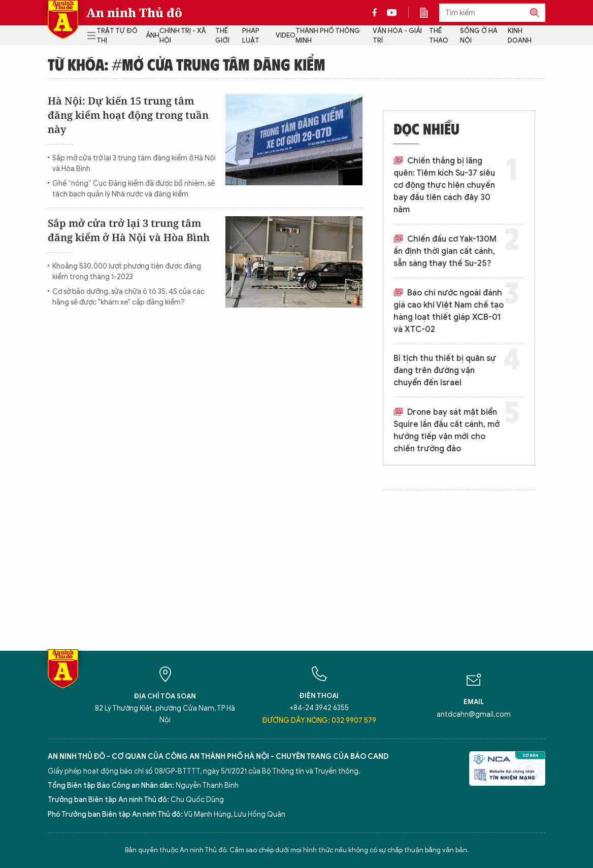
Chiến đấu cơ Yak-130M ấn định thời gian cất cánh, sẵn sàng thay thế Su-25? (445, 251)
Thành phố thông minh (328, 36)
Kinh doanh (520, 36)
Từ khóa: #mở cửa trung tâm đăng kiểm (187, 64)
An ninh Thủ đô (134, 13)
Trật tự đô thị (117, 36)
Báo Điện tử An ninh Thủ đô (63, 20)
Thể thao (439, 36)
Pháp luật (251, 36)
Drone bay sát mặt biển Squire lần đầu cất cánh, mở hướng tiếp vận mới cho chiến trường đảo (447, 430)
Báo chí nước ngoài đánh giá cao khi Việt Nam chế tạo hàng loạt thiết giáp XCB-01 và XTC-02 (449, 311)
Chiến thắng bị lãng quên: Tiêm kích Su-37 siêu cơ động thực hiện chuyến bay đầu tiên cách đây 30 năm (444, 185)
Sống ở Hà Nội (479, 36)
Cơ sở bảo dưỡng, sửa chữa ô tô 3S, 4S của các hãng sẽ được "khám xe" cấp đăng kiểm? (128, 297)
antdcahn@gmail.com (474, 714)
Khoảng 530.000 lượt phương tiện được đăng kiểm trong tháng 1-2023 (127, 272)
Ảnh (153, 35)
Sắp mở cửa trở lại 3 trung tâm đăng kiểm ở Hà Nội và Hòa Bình (134, 163)
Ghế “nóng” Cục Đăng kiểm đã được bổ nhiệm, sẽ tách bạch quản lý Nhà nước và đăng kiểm (134, 189)
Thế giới (222, 36)
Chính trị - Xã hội (183, 36)
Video (286, 35)
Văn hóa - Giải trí (397, 36)
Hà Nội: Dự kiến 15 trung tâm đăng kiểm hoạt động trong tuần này (128, 115)
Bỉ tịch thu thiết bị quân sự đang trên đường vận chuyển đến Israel (445, 371)
